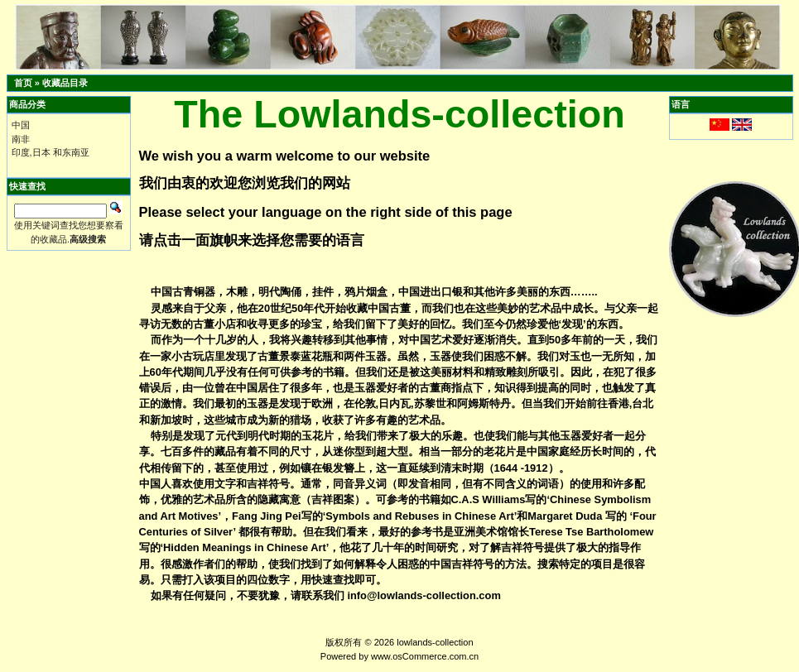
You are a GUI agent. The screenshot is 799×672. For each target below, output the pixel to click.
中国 (21, 125)
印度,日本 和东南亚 (51, 152)
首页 (23, 83)
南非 (21, 139)
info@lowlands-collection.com (424, 595)
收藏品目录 (65, 83)
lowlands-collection (435, 642)
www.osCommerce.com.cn (425, 656)
